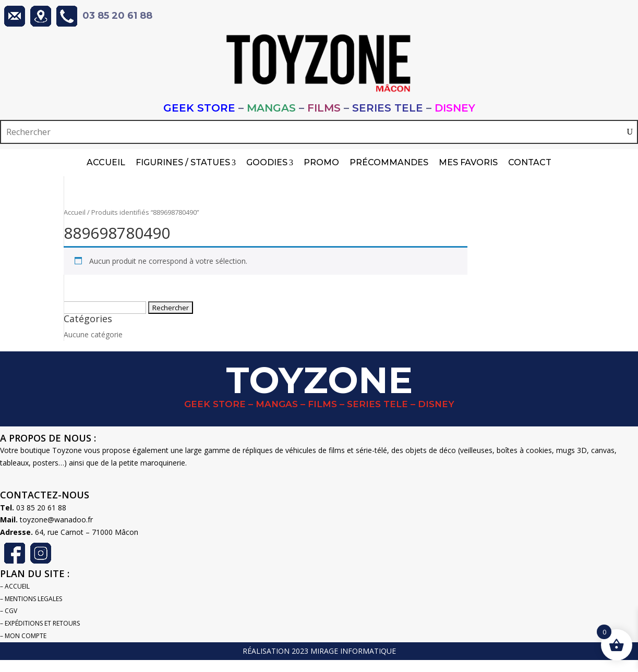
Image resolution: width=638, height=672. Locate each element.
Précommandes (389, 162)
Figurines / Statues (186, 163)
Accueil (106, 162)
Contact (530, 162)
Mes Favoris (468, 162)
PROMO (321, 162)
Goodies (270, 163)
